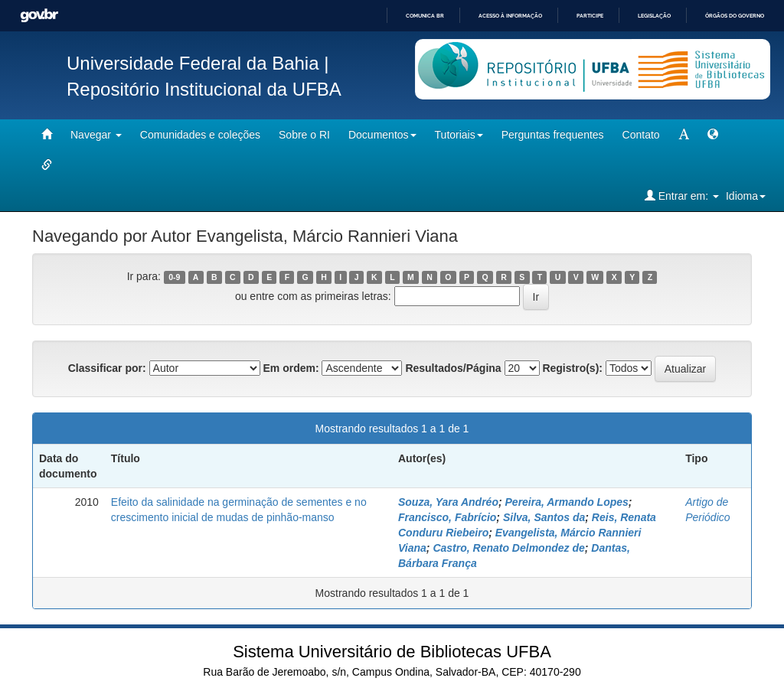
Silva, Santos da (544, 517)
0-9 (174, 277)
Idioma (746, 196)
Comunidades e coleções (200, 135)
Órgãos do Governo (735, 16)
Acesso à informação (510, 16)
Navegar (96, 135)
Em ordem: (291, 368)
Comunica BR (425, 16)
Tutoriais (459, 135)
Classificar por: (107, 368)
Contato (641, 135)
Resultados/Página (453, 368)
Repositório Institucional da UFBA (204, 89)
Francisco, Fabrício (447, 517)
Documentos (382, 135)
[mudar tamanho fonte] (684, 135)
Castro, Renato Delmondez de (508, 548)
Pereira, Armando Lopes (567, 502)
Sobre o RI (304, 135)
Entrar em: (682, 196)
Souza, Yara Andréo (448, 502)
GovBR (39, 16)
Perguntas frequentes (553, 135)
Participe (590, 16)
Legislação (654, 16)
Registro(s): (572, 368)
